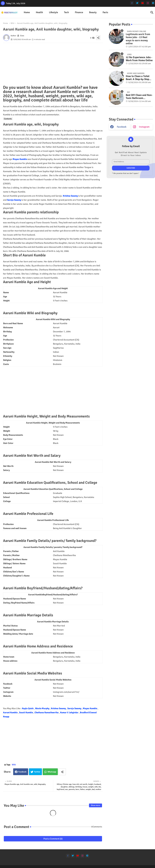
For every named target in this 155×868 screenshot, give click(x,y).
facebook (122, 127)
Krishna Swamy (70, 196)
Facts (105, 12)
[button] (152, 13)
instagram (144, 127)
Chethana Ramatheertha (47, 712)
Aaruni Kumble (11, 712)
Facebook (22, 772)
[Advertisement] (53, 64)
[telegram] (153, 3)
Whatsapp (52, 772)
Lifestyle (54, 12)
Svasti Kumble (26, 712)
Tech (66, 12)
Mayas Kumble (20, 159)
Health (39, 12)
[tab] (27, 12)
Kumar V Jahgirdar (69, 712)
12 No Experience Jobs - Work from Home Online (139, 59)
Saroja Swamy (14, 200)
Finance (79, 12)
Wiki (13, 23)
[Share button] (62, 772)
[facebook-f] (132, 3)
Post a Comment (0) (53, 839)
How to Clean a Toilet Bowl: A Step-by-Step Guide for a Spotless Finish (138, 78)
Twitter (37, 772)
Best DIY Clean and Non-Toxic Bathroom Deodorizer (139, 97)
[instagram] (148, 3)
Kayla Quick (28, 708)
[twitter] (137, 3)
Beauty (93, 12)
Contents (8, 119)
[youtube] (143, 3)
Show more (96, 805)
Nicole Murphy (42, 708)
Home (27, 12)
